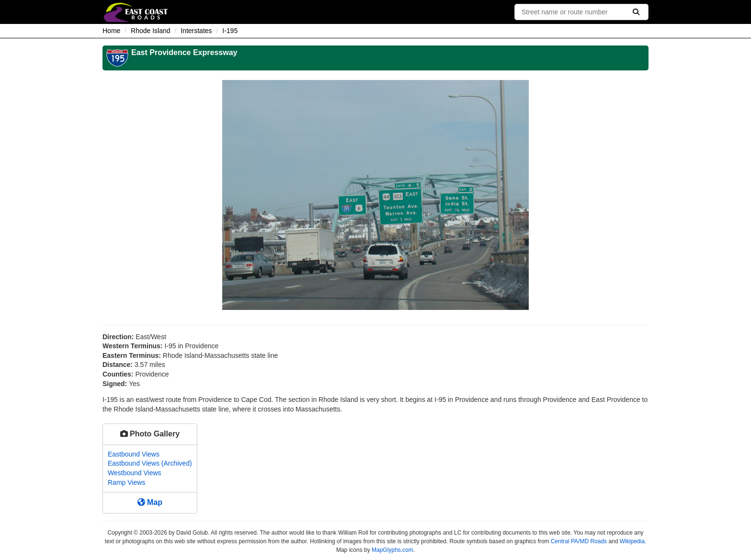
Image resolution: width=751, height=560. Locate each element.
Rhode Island (151, 31)
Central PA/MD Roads (579, 541)
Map (150, 502)
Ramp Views (126, 482)
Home (111, 31)
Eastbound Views (134, 454)
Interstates (196, 31)
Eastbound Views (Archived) (150, 463)
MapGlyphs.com (393, 550)
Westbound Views (135, 473)
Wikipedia (632, 541)
